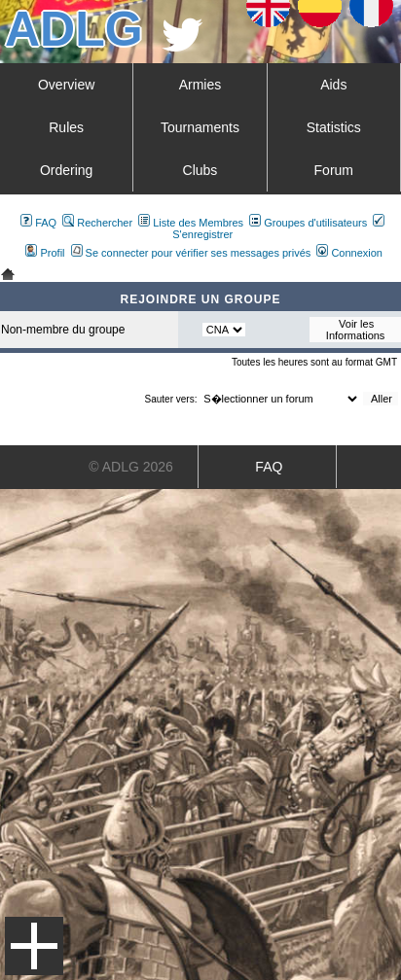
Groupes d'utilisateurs (308, 223)
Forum (334, 170)
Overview (66, 85)
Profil (45, 253)
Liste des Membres (191, 223)
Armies (200, 85)
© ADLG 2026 (131, 467)
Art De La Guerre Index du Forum (8, 274)
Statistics (334, 127)
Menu (34, 946)
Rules (66, 127)
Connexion (349, 253)
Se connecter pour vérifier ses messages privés (191, 253)
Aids (333, 85)
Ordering (66, 170)
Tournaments (200, 127)
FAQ (38, 223)
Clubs (200, 170)
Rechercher (97, 223)
